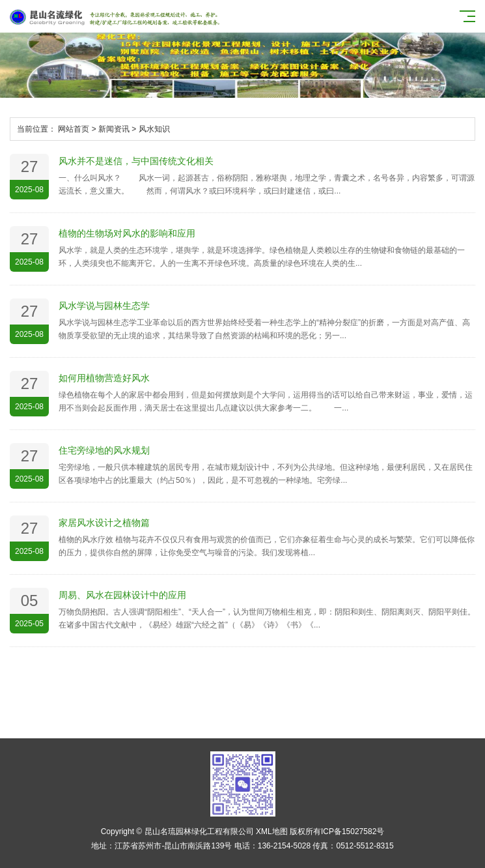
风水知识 (154, 129)
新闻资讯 (114, 129)
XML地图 (272, 832)
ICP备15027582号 (353, 832)
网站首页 (74, 129)
